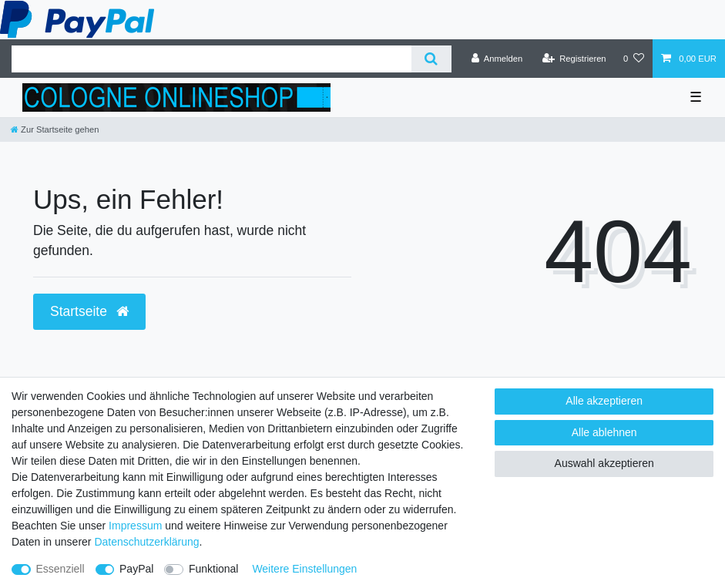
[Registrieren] (574, 59)
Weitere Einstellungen (304, 569)
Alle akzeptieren (604, 401)
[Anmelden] (497, 59)
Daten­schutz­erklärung (146, 542)
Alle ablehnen (604, 432)
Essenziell (60, 569)
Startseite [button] (89, 311)
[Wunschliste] (634, 59)
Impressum (135, 526)
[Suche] (431, 59)
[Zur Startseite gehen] (55, 129)
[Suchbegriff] (211, 59)
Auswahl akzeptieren (604, 463)
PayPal (136, 569)
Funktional (214, 569)
